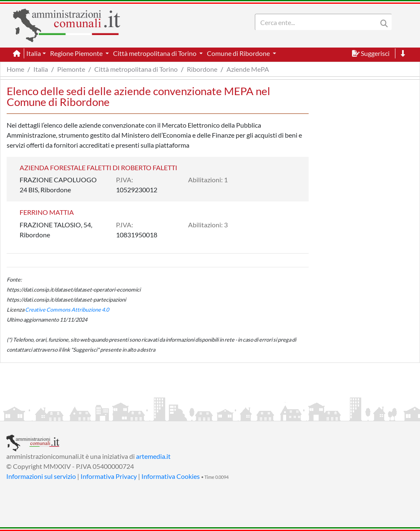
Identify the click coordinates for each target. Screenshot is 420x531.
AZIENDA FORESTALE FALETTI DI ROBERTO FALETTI (98, 167)
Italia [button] (34, 53)
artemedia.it (153, 456)
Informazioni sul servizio (41, 476)
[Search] (318, 22)
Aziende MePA (248, 69)
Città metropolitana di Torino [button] (155, 53)
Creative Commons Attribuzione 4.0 (67, 310)
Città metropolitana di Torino (136, 69)
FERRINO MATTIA (47, 212)
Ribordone (202, 69)
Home (15, 69)
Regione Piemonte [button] (77, 53)
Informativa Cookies (171, 476)
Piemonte (71, 69)
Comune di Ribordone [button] (239, 53)
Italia (41, 69)
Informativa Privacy (109, 476)
